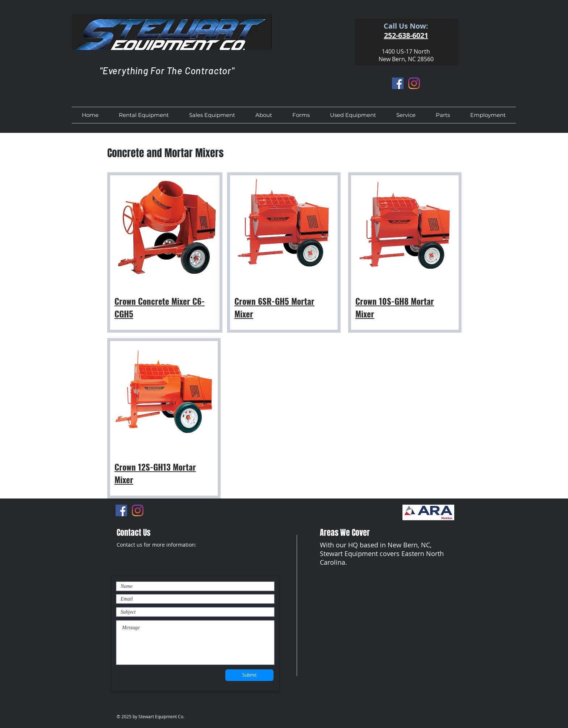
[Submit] (249, 675)
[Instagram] (414, 83)
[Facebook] (398, 83)
